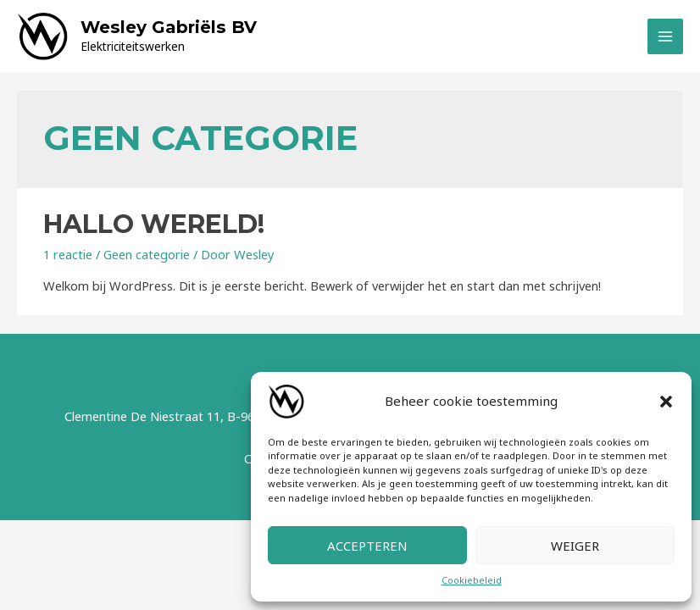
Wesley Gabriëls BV (169, 27)
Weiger (575, 546)
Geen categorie (147, 254)
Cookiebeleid (472, 580)
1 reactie (68, 254)
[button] (666, 402)
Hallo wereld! (154, 224)
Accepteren (367, 546)
